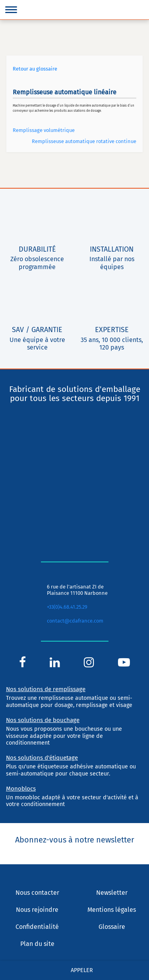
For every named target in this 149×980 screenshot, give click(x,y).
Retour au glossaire (35, 69)
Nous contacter (37, 893)
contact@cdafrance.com (75, 621)
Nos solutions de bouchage (43, 720)
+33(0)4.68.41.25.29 (67, 607)
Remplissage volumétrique (44, 130)
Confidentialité (37, 927)
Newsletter (112, 893)
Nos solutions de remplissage (46, 689)
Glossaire (112, 927)
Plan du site (37, 944)
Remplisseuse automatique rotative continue (84, 141)
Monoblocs (21, 789)
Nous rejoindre (37, 910)
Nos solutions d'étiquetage (42, 758)
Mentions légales (112, 910)
